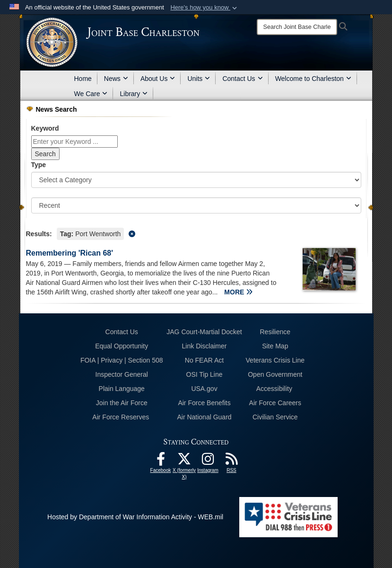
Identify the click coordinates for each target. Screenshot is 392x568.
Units (199, 79)
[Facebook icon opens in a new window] (161, 461)
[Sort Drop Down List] (196, 205)
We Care (91, 94)
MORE (238, 292)
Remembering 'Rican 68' (70, 253)
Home (83, 79)
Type (39, 165)
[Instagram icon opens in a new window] (208, 461)
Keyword (45, 128)
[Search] (297, 27)
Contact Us (242, 79)
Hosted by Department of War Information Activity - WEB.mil (135, 517)
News (116, 79)
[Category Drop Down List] (196, 180)
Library (134, 94)
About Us (158, 79)
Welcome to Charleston (313, 79)
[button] (205, 8)
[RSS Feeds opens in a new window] (232, 461)
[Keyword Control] (74, 142)
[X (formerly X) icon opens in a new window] (184, 461)
